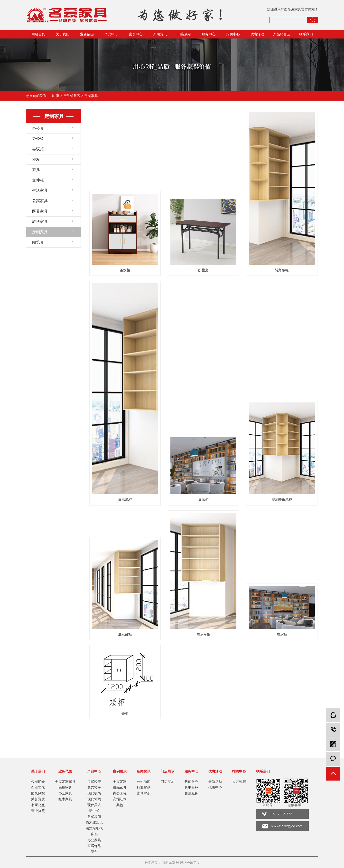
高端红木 (120, 799)
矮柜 (125, 714)
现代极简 (94, 793)
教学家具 (40, 222)
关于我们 (63, 34)
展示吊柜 (125, 500)
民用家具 (65, 787)
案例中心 (136, 34)
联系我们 (306, 34)
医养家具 (40, 211)
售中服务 (191, 787)
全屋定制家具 (65, 782)
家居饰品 (94, 846)
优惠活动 (257, 34)
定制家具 (91, 96)
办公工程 (120, 793)
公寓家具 (40, 201)
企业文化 (38, 787)
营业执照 (38, 811)
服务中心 (209, 34)
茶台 (94, 852)
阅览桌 (38, 242)
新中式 (94, 811)
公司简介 (38, 782)
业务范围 (87, 34)
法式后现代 (94, 828)
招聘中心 (233, 34)
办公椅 (38, 138)
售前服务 (191, 782)
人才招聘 (239, 782)
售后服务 (191, 793)
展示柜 (203, 500)
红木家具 (65, 799)
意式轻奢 (94, 787)
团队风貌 (38, 793)
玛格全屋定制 (190, 863)
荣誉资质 (38, 799)
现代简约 (94, 799)
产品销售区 (282, 34)
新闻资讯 (160, 34)
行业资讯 (144, 787)
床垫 (94, 834)
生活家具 (40, 190)
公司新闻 (144, 782)
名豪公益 (38, 805)
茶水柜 (125, 270)
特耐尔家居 (170, 863)
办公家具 (65, 793)
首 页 (56, 96)
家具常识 (144, 793)
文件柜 (38, 180)
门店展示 (184, 34)
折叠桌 (203, 270)
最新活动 (215, 782)
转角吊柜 (282, 270)
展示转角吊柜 (282, 500)
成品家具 (120, 787)
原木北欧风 (94, 822)
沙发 (36, 159)
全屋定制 (120, 782)
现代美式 (94, 805)
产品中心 (111, 34)
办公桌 (38, 128)
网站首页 (38, 34)
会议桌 (38, 149)
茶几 (36, 170)
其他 (120, 805)
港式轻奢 (94, 782)
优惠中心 (215, 787)
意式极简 (94, 817)
